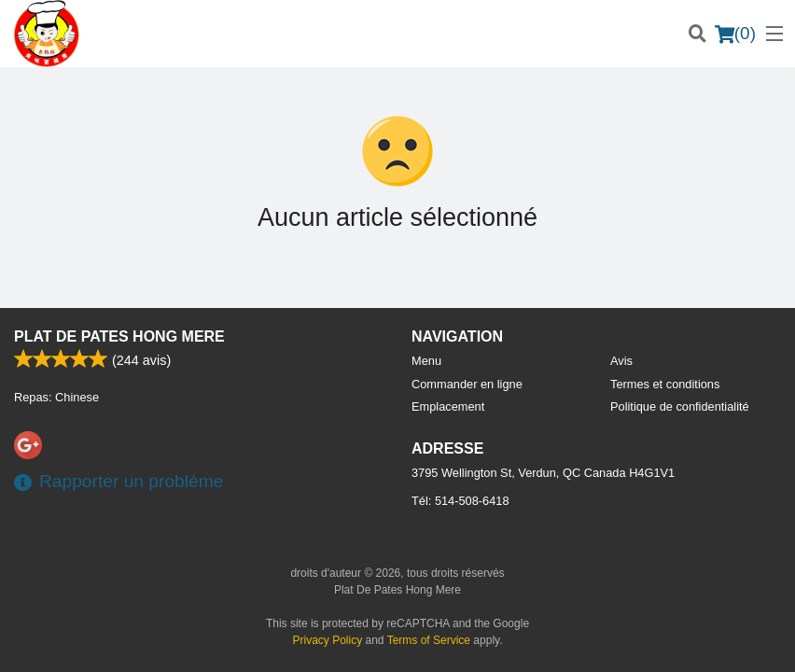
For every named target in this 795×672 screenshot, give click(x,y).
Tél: (460, 501)
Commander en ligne (467, 384)
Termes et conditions (665, 384)
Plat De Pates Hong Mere (119, 336)
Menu (426, 361)
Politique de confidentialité (680, 406)
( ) (735, 34)
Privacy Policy (328, 640)
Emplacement (448, 406)
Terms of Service (429, 640)
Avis (621, 361)
